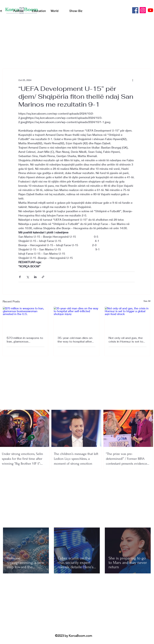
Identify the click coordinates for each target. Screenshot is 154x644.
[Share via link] (43, 277)
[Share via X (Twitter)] (28, 277)
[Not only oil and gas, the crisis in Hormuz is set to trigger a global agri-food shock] (128, 320)
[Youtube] (150, 10)
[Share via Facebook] (20, 277)
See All (147, 301)
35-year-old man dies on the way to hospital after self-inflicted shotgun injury (75, 340)
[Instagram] (143, 10)
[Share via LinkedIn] (35, 277)
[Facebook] (135, 10)
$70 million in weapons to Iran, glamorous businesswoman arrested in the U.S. (25, 340)
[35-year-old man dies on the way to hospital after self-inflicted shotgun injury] (76, 320)
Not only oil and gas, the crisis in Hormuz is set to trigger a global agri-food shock (126, 340)
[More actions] (133, 80)
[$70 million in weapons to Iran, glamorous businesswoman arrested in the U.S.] (26, 320)
